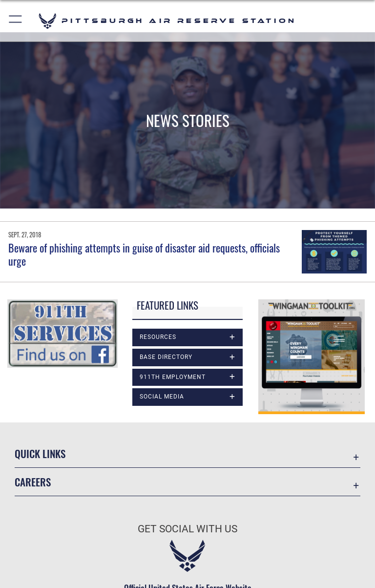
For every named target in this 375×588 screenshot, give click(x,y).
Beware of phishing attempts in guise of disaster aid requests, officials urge (144, 254)
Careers (33, 482)
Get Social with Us (187, 529)
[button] (16, 21)
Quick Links (40, 453)
